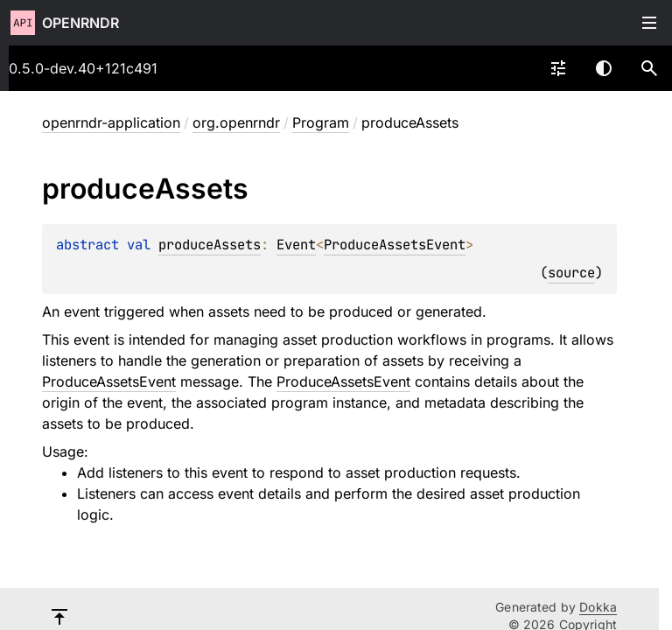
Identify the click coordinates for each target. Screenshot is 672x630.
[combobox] (558, 68)
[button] (649, 68)
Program (321, 122)
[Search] (649, 68)
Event (296, 245)
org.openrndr (236, 122)
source (571, 273)
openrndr (80, 23)
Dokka (598, 607)
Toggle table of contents (649, 23)
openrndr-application (111, 122)
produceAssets (210, 245)
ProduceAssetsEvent (395, 245)
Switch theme (604, 68)
